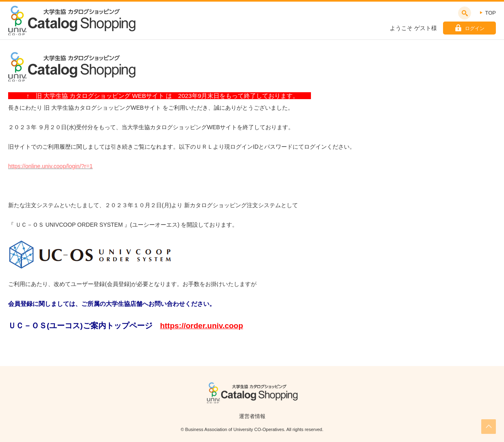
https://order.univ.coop (202, 326)
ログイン (475, 28)
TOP (491, 13)
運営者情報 (252, 416)
